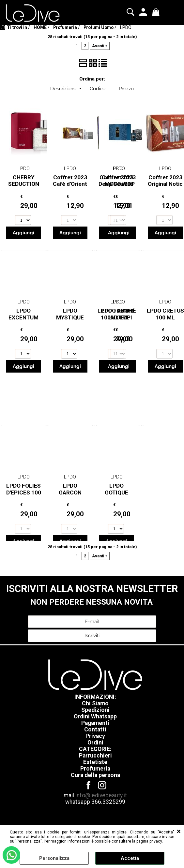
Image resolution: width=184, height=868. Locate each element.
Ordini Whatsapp (95, 716)
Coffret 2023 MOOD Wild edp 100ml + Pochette (119, 187)
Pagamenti (95, 723)
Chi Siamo (95, 703)
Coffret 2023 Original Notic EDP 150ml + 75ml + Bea (165, 187)
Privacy (95, 736)
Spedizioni (95, 710)
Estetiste (95, 762)
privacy (156, 841)
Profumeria (95, 769)
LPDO (24, 169)
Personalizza (54, 858)
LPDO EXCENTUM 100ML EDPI (23, 317)
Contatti (95, 729)
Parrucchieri (95, 756)
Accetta (130, 858)
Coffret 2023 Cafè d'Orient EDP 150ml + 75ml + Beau (70, 187)
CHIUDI (179, 831)
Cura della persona (95, 775)
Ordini (95, 743)
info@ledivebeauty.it (101, 795)
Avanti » (100, 46)
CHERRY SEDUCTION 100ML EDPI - (24, 184)
